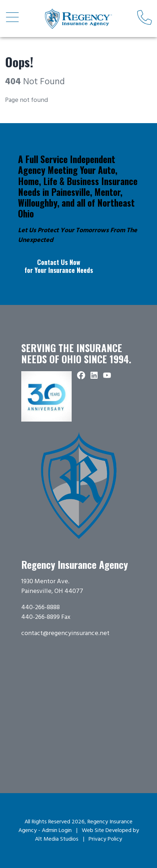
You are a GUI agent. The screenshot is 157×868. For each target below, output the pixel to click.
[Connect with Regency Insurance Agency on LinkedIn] (94, 376)
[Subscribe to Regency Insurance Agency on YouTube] (107, 376)
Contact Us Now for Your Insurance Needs (59, 266)
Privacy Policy (105, 839)
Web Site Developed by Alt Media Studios (87, 835)
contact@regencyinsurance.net (65, 633)
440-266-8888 (41, 608)
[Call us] (144, 18)
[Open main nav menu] (13, 18)
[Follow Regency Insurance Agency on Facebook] (81, 376)
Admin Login (57, 831)
